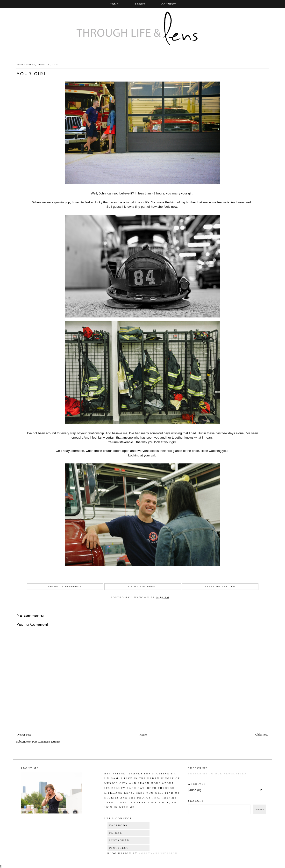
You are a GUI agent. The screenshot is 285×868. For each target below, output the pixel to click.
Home (114, 4)
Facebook (119, 825)
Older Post (261, 735)
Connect (169, 4)
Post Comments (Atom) (46, 742)
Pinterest (119, 848)
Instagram (120, 840)
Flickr (116, 833)
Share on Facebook (65, 587)
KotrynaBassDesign (158, 853)
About (140, 4)
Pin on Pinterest (143, 587)
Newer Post (24, 735)
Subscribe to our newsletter (217, 774)
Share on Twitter (220, 587)
